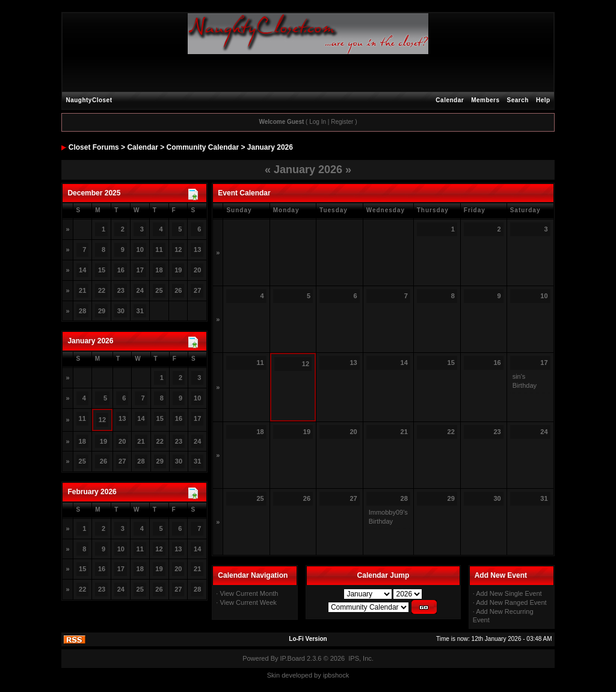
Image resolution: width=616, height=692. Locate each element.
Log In (318, 122)
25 (159, 290)
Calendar (450, 100)
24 (121, 589)
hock (342, 675)
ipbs (329, 675)
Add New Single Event (509, 593)
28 (141, 461)
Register (342, 122)
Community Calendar (203, 147)
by (318, 675)
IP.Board (293, 658)
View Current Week (248, 602)
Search (518, 100)
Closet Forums (94, 147)
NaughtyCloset (89, 100)
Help (543, 100)
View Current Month (249, 593)
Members (485, 100)
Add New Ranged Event (511, 602)
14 (82, 270)
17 (197, 418)
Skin (273, 675)
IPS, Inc (360, 658)
